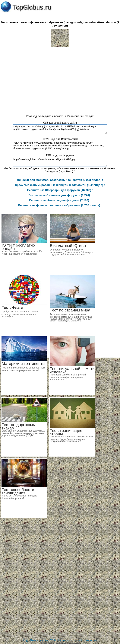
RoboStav (91, 640)
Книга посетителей (70, 640)
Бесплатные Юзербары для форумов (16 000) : (60, 190)
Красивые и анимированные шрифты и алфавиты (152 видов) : (60, 185)
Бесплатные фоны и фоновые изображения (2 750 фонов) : (60, 205)
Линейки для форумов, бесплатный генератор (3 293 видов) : (60, 180)
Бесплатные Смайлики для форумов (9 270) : (60, 195)
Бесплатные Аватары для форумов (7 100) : (60, 200)
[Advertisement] (60, 79)
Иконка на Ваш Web (43, 640)
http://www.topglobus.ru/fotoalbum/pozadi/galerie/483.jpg (60, 162)
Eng (25, 640)
